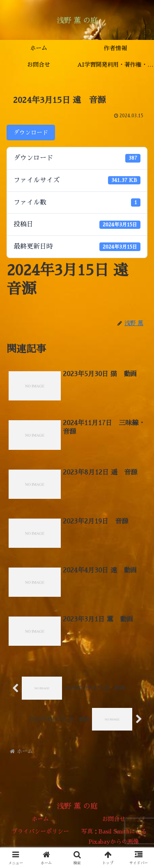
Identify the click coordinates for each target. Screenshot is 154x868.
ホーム (40, 819)
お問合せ (114, 819)
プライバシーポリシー (40, 831)
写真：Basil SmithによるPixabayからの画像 (114, 837)
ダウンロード (31, 133)
